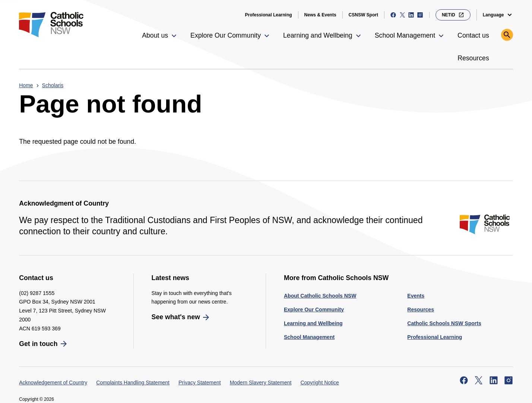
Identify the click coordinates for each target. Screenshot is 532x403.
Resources (421, 310)
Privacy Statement (200, 383)
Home (26, 85)
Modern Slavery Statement (261, 383)
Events (416, 296)
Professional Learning (269, 15)
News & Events (320, 15)
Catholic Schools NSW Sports (444, 323)
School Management (309, 337)
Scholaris (53, 85)
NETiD (453, 15)
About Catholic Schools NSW (320, 296)
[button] (160, 36)
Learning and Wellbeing (313, 323)
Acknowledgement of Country (53, 383)
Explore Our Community (314, 310)
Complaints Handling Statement (133, 383)
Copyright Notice (320, 383)
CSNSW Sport (363, 15)
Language (493, 15)
